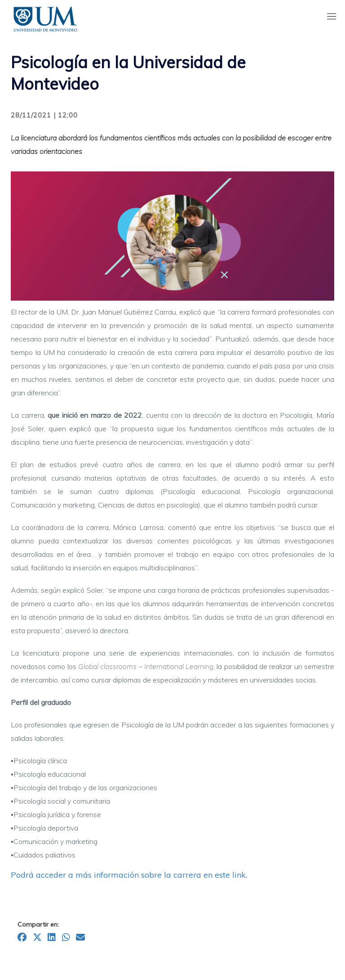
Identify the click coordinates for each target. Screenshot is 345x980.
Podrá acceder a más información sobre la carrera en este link (128, 875)
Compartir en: (38, 924)
